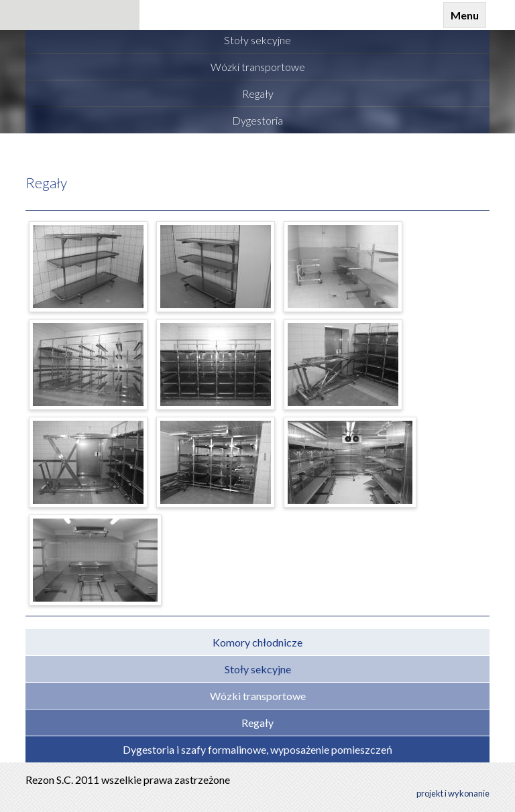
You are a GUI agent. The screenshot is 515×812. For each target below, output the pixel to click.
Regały (46, 183)
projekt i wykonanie (453, 793)
